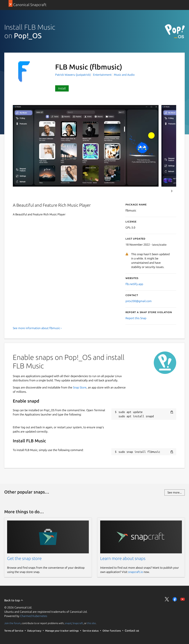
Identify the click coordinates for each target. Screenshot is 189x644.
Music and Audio (124, 75)
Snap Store (80, 387)
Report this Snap (136, 318)
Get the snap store (24, 558)
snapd (68, 623)
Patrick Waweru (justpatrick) (73, 75)
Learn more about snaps (123, 558)
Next (172, 191)
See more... (175, 492)
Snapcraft (78, 623)
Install (62, 88)
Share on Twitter (167, 599)
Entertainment (102, 75)
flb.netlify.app (134, 284)
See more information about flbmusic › (37, 328)
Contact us (132, 630)
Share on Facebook (175, 599)
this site (91, 623)
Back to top (14, 600)
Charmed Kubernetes (34, 616)
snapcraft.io (136, 572)
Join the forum (12, 623)
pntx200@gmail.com (139, 301)
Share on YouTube (183, 599)
